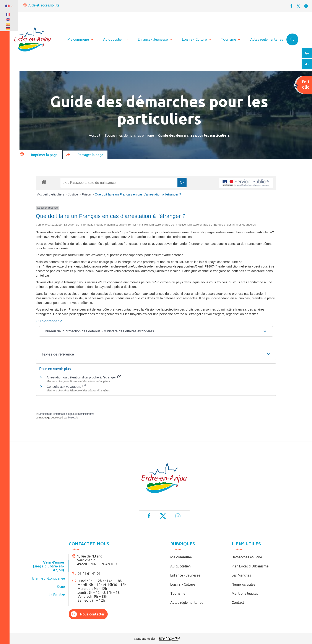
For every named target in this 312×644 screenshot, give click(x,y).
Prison (87, 194)
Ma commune (181, 557)
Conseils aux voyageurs (66, 387)
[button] (156, 331)
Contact (238, 602)
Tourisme (178, 593)
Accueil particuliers (51, 194)
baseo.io (73, 418)
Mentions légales (245, 593)
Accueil (94, 135)
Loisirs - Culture (183, 584)
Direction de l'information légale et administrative (66, 414)
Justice (74, 194)
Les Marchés (241, 575)
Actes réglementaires (187, 602)
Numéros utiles (243, 584)
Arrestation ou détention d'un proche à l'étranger (84, 377)
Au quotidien (180, 566)
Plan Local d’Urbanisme (250, 566)
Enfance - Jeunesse (185, 575)
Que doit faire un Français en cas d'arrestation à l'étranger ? (138, 194)
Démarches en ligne (247, 557)
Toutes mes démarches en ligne (129, 135)
